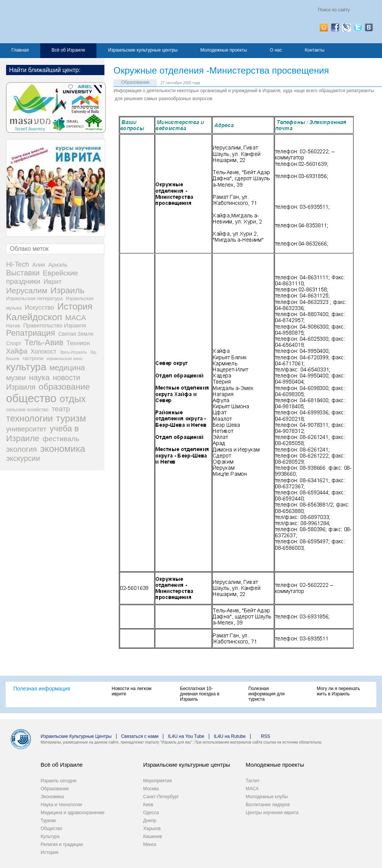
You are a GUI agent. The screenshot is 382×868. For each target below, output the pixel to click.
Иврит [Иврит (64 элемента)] (52, 282)
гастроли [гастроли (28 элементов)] (33, 358)
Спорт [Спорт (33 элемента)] (14, 343)
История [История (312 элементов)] (75, 306)
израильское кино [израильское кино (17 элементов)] (65, 359)
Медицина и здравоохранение (73, 813)
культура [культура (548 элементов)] (26, 367)
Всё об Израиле (69, 50)
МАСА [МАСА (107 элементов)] (76, 318)
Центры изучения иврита (272, 813)
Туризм (48, 821)
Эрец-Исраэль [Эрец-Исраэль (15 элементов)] (73, 352)
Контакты (314, 50)
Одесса (151, 813)
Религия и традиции (62, 844)
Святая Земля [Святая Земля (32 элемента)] (76, 334)
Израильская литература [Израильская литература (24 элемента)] (34, 298)
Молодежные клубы (267, 797)
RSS (266, 736)
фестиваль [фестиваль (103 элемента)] (61, 439)
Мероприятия (157, 781)
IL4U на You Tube (186, 736)
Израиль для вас (81, 22)
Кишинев (153, 837)
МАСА (252, 789)
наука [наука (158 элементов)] (39, 377)
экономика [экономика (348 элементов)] (63, 449)
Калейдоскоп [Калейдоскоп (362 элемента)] (34, 317)
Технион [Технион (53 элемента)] (78, 343)
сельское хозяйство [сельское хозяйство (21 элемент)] (27, 410)
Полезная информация (42, 689)
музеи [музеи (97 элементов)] (16, 378)
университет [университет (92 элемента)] (26, 429)
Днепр (150, 821)
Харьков (152, 829)
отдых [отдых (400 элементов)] (73, 399)
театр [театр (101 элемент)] (61, 409)
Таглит (253, 781)
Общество (51, 829)
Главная (20, 50)
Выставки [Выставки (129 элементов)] (23, 273)
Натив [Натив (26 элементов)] (13, 326)
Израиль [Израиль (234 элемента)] (67, 290)
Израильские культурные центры (143, 50)
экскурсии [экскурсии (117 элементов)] (23, 458)
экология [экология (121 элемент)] (21, 449)
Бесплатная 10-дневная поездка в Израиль (200, 694)
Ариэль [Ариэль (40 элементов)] (58, 265)
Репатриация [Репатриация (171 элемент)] (31, 333)
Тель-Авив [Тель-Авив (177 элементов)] (44, 343)
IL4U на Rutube (230, 736)
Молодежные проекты (224, 50)
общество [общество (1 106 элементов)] (31, 398)
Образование (135, 82)
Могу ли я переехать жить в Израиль (338, 691)
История (50, 852)
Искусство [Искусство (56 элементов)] (39, 307)
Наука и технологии (61, 805)
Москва (151, 789)
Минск (150, 844)
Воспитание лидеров (268, 805)
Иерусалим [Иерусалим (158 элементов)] (27, 290)
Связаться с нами (140, 736)
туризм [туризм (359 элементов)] (71, 418)
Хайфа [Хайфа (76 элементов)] (17, 351)
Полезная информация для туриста (266, 694)
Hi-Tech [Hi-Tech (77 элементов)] (17, 264)
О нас (276, 50)
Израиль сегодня (58, 781)
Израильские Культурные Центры (76, 736)
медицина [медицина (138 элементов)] (67, 368)
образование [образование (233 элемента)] (64, 387)
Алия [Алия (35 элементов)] (39, 265)
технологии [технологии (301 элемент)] (29, 418)
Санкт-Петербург (161, 797)
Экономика (52, 797)
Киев (148, 805)
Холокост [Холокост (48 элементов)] (44, 351)
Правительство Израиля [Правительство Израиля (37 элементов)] (55, 325)
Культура (50, 837)
